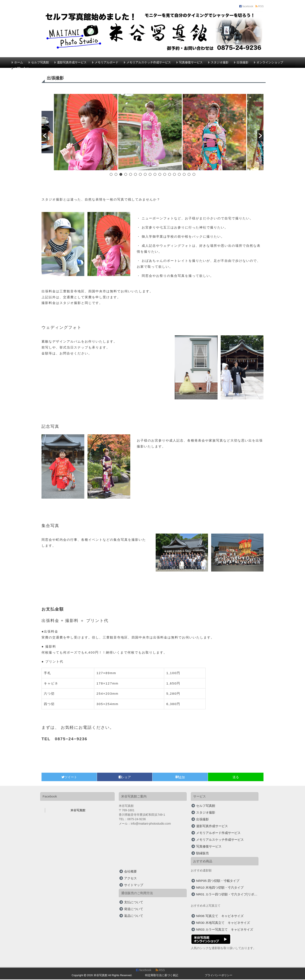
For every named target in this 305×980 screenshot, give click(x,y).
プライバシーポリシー (219, 976)
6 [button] (135, 175)
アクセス (130, 879)
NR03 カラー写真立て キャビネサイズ (225, 930)
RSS (260, 6)
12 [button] (165, 175)
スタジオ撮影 (220, 62)
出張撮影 (243, 62)
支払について (134, 903)
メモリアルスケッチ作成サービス (149, 62)
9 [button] (150, 175)
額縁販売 (202, 854)
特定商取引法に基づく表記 (162, 976)
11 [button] (160, 175)
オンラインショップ (270, 62)
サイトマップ (134, 885)
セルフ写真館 (40, 62)
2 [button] (116, 175)
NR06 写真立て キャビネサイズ (220, 916)
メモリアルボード (107, 62)
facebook (246, 6)
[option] (88, 133)
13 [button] (170, 175)
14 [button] (174, 175)
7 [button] (140, 175)
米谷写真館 (78, 811)
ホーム (19, 62)
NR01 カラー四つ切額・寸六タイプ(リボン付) (227, 895)
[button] (45, 136)
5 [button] (131, 175)
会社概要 (130, 872)
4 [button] (126, 175)
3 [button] (121, 175)
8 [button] (145, 175)
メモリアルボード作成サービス (218, 833)
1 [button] (111, 175)
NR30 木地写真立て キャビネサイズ (223, 923)
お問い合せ (22, 68)
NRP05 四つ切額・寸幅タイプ (218, 881)
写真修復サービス (191, 62)
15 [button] (179, 175)
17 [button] (189, 175)
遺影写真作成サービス (72, 62)
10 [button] (155, 175)
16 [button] (184, 175)
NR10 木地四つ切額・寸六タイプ (220, 888)
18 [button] (194, 175)
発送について (134, 909)
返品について (134, 916)
